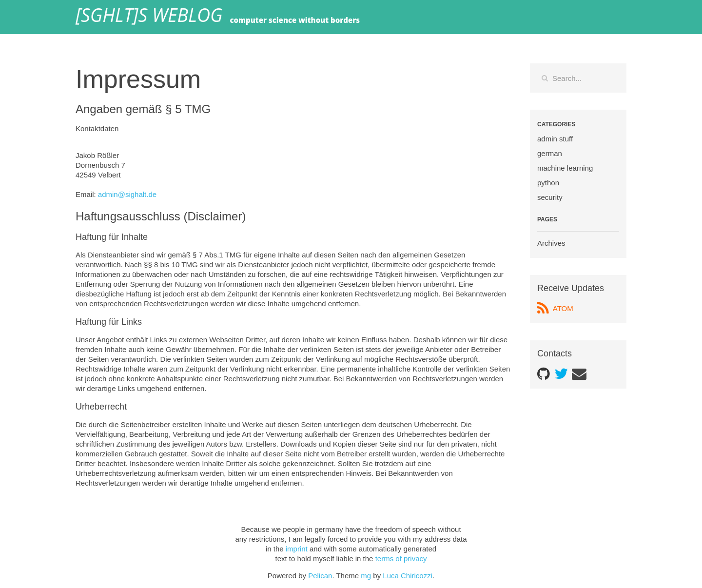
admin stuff (555, 139)
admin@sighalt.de (127, 194)
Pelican (320, 576)
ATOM (555, 308)
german (550, 153)
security (550, 197)
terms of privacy (401, 559)
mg (366, 576)
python (548, 183)
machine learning (565, 168)
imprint (297, 549)
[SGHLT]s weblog (149, 17)
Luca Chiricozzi (408, 576)
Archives (551, 243)
